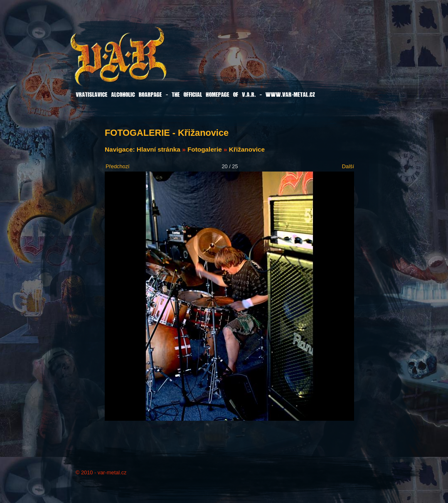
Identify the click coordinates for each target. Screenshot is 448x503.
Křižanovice (247, 149)
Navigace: (121, 149)
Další (348, 166)
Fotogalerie (205, 149)
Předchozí (118, 166)
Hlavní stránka (159, 149)
